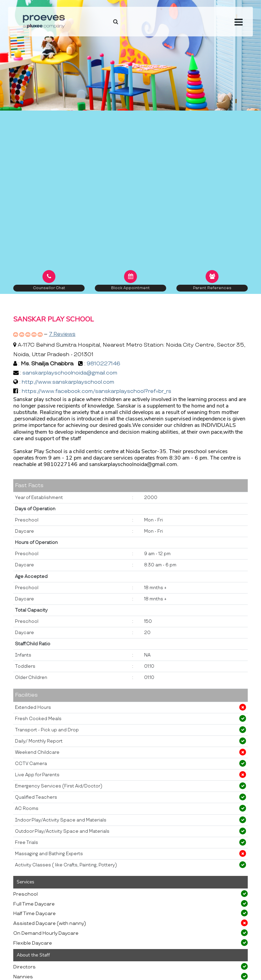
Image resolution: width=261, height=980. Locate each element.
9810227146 (103, 364)
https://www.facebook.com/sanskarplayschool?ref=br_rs (97, 391)
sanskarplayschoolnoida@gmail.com (70, 373)
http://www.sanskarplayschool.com (68, 382)
